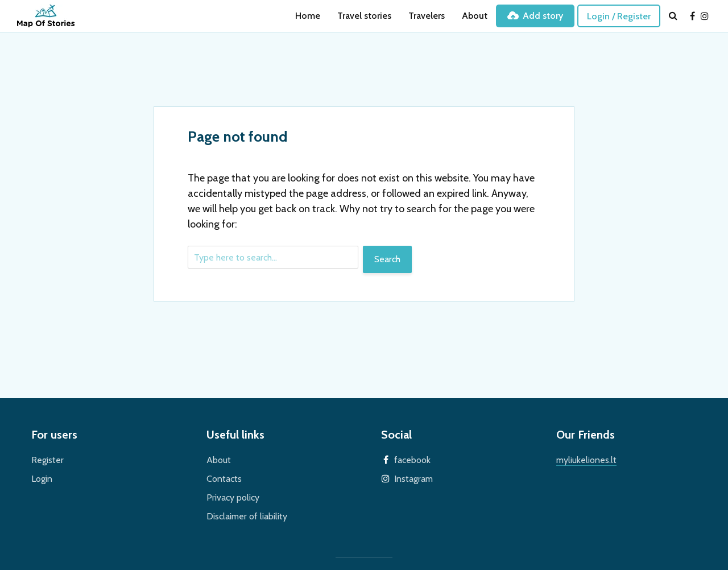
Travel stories (364, 16)
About (475, 16)
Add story (535, 16)
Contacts (224, 479)
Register (47, 460)
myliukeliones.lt (586, 460)
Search (387, 259)
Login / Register (619, 16)
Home (308, 16)
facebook (412, 460)
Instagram (413, 479)
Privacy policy (233, 497)
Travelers (427, 16)
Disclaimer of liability (247, 516)
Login (42, 479)
